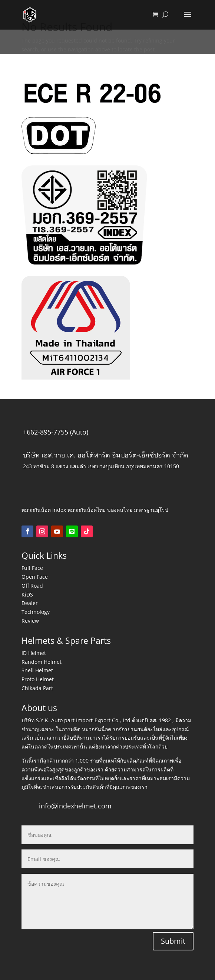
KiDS (27, 594)
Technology (36, 612)
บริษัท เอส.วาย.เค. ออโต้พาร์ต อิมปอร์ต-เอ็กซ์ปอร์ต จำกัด (106, 455)
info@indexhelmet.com (75, 806)
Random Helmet (42, 662)
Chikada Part (37, 688)
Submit (173, 941)
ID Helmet (34, 653)
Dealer (30, 603)
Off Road (32, 586)
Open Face (35, 577)
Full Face (32, 568)
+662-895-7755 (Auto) (56, 432)
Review (30, 621)
